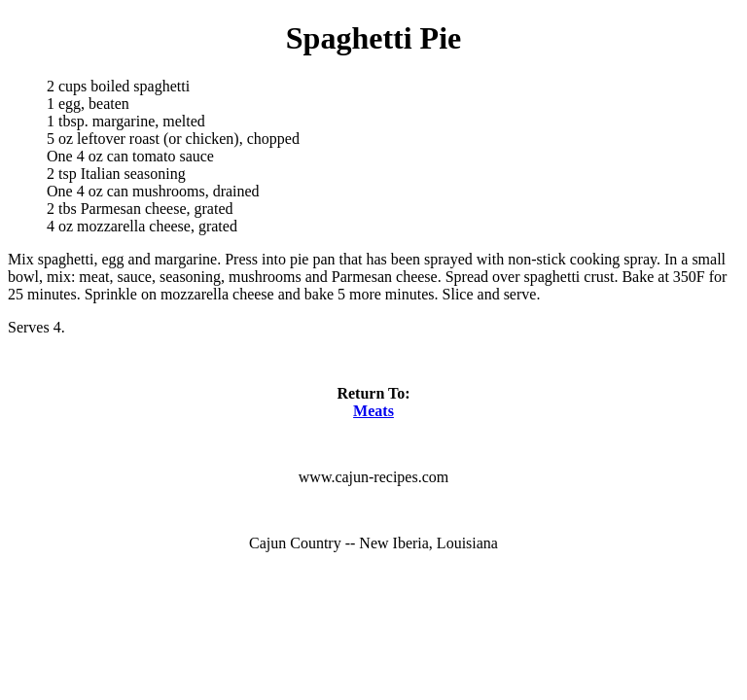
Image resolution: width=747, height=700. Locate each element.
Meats (373, 411)
